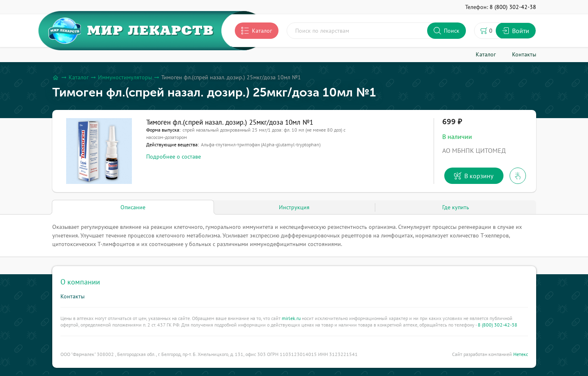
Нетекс (521, 354)
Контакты (72, 296)
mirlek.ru (291, 318)
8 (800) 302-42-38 (498, 325)
